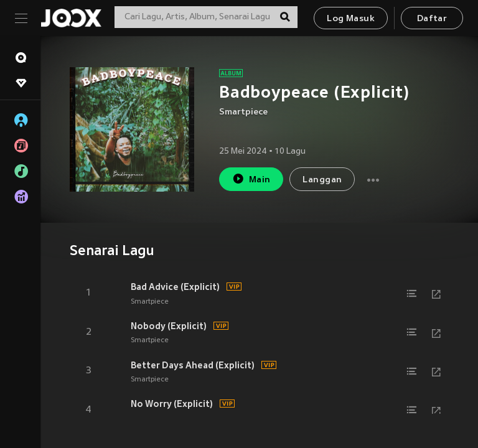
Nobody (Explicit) (169, 326)
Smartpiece (243, 112)
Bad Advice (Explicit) (175, 287)
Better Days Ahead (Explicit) (193, 365)
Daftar (432, 19)
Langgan (322, 180)
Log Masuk (351, 19)
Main (251, 179)
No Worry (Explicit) (172, 404)
